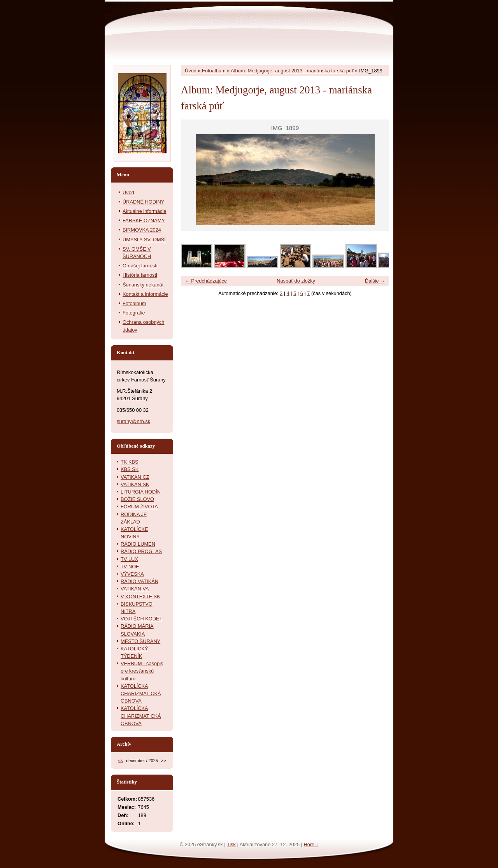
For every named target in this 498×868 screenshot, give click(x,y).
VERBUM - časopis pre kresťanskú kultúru (142, 671)
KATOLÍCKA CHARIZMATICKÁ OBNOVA (141, 693)
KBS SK (130, 469)
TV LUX (129, 559)
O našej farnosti (140, 266)
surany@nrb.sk (133, 421)
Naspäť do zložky (296, 281)
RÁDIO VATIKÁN (139, 581)
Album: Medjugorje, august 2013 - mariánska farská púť (292, 71)
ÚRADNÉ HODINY (143, 202)
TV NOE (130, 567)
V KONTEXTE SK (140, 597)
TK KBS (130, 462)
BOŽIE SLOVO (137, 499)
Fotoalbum (214, 71)
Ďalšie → (375, 281)
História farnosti (140, 275)
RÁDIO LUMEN (138, 544)
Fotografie (134, 313)
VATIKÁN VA (135, 589)
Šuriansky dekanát (143, 285)
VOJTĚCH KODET (141, 619)
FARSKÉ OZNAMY (144, 221)
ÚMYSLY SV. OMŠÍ (144, 240)
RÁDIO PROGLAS (141, 551)
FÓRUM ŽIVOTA (139, 507)
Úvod (191, 71)
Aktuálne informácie (144, 211)
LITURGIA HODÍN (141, 492)
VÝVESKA (132, 574)
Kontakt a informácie (145, 294)
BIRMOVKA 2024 (142, 230)
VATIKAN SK (135, 484)
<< (120, 761)
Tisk (231, 844)
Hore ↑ (311, 844)
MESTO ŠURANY (140, 641)
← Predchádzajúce (206, 281)
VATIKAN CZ (135, 477)
